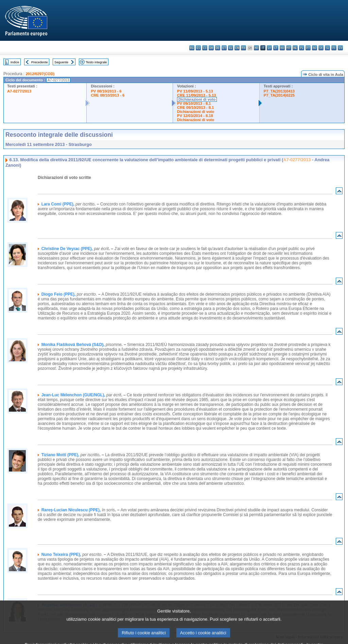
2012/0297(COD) (40, 74)
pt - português (308, 48)
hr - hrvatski (256, 48)
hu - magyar (282, 48)
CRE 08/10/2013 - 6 (108, 95)
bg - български (192, 48)
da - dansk (211, 48)
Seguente (61, 62)
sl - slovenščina (327, 48)
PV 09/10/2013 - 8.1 (194, 103)
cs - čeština (205, 48)
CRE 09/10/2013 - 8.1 (195, 108)
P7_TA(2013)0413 (279, 91)
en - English (237, 48)
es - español (198, 48)
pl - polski (302, 48)
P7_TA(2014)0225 (279, 95)
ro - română (315, 48)
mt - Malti (289, 48)
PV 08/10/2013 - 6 (106, 91)
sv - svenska (340, 48)
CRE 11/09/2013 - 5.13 (196, 95)
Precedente (40, 62)
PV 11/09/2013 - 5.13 (195, 91)
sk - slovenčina (321, 48)
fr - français (243, 48)
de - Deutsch (218, 48)
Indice (15, 62)
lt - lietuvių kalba (276, 48)
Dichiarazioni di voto (197, 99)
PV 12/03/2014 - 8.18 (195, 116)
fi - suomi (334, 48)
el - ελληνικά (231, 48)
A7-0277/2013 (19, 91)
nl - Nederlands (295, 48)
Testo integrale (96, 62)
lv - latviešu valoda (269, 48)
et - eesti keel (224, 48)
